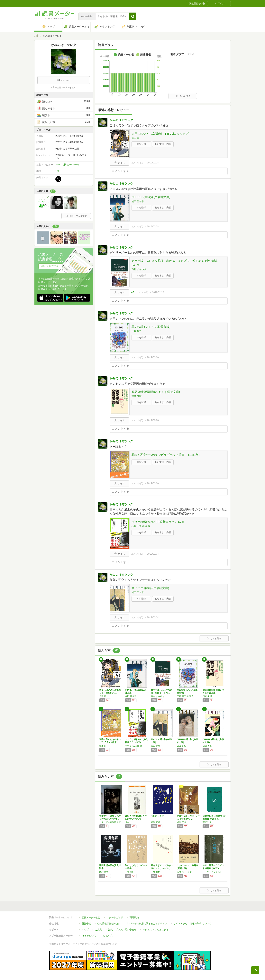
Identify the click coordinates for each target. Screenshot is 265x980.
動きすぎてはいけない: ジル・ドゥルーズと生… (162, 868)
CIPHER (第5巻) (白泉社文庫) (151, 197)
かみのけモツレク (121, 120)
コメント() (137, 163)
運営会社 (86, 924)
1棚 (57, 171)
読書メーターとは (91, 917)
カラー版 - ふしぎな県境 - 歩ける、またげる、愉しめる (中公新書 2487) (175, 263)
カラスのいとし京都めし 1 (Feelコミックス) (160, 134)
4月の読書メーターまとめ (64, 87)
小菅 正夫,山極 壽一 (142, 526)
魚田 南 (135, 138)
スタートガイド (115, 917)
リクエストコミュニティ (156, 930)
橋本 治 (103, 746)
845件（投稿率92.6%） (68, 165)
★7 (133, 292)
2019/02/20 (158, 292)
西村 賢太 (104, 872)
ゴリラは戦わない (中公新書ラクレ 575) (158, 522)
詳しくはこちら (50, 266)
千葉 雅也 (130, 872)
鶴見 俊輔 (137, 396)
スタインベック (184, 872)
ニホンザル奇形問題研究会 (111, 822)
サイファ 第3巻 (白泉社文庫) (150, 588)
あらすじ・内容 (163, 144)
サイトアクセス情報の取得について (192, 924)
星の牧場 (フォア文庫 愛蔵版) (151, 327)
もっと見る (183, 96)
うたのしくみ (157, 816)
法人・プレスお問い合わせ (122, 930)
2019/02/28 (153, 163)
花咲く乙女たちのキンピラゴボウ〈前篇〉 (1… (110, 742)
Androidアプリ (89, 936)
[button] (133, 16)
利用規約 (134, 917)
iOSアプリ (108, 936)
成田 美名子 (138, 201)
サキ (127, 822)
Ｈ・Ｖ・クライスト (212, 872)
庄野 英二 (137, 331)
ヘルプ (85, 930)
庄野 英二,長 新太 (185, 696)
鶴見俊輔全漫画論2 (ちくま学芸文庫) (156, 392)
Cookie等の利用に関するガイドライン (147, 924)
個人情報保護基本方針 (109, 924)
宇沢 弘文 (207, 822)
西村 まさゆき (139, 269)
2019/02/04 (153, 554)
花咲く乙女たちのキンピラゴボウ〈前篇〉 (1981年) (166, 455)
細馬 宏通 (155, 822)
